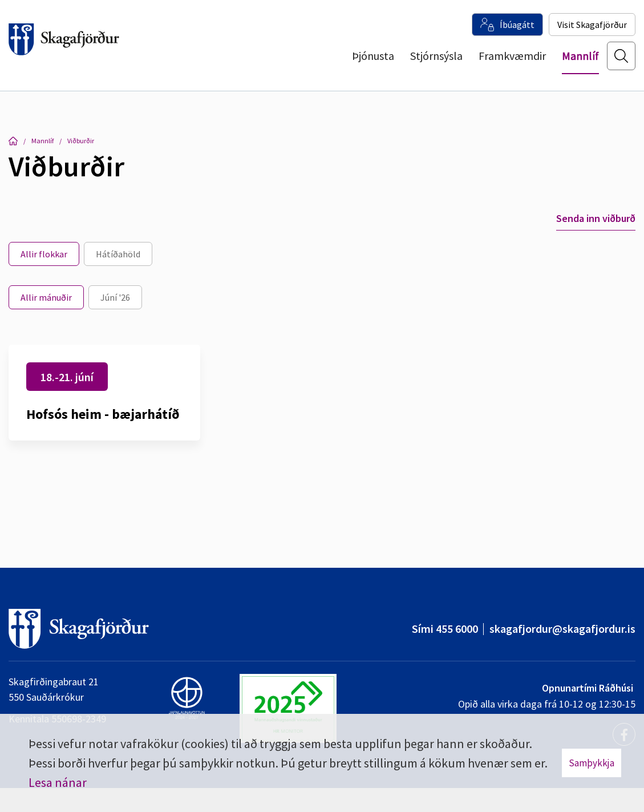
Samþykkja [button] (592, 763)
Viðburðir (81, 141)
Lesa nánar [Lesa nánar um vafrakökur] (58, 782)
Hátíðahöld (118, 254)
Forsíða (13, 141)
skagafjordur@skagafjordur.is (562, 629)
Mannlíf (42, 141)
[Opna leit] (621, 63)
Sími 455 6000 (445, 629)
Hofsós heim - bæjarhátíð (103, 414)
